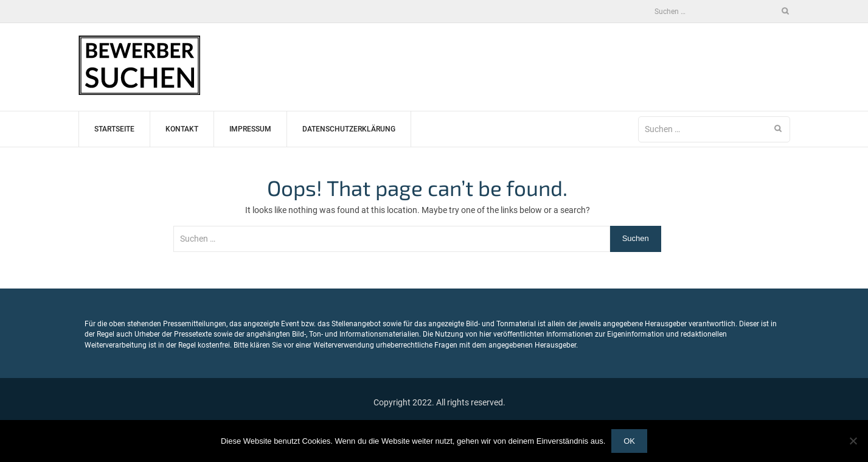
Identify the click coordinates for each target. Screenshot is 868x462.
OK (629, 441)
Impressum (250, 129)
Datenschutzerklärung (349, 129)
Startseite (114, 129)
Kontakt (182, 129)
